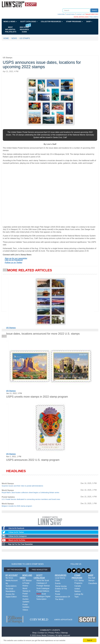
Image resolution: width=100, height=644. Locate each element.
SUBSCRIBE (61, 14)
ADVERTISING (70, 14)
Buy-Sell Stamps (92, 579)
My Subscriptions (11, 585)
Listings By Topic (79, 595)
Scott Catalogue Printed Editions (43, 590)
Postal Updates (26, 606)
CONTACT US (80, 14)
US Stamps (11, 328)
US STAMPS (25, 38)
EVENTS (56, 630)
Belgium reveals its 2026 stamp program (17, 506)
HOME (6, 38)
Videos (25, 610)
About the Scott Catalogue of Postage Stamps (43, 583)
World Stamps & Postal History (26, 592)
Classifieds (93, 583)
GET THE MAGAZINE (15, 570)
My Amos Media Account (12, 579)
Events (58, 583)
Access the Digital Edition (11, 595)
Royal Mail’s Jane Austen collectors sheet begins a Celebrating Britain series (30, 492)
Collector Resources (52, 22)
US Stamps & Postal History (27, 583)
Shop (89, 22)
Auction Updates (26, 600)
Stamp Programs (74, 22)
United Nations (77, 590)
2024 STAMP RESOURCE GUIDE (24, 29)
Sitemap (64, 633)
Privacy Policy (54, 633)
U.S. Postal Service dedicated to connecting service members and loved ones (31, 499)
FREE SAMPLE (94, 17)
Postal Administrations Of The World (62, 597)
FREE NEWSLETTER (40, 570)
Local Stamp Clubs (60, 579)
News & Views (10, 22)
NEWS (14, 38)
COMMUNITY (46, 630)
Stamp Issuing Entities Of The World (61, 589)
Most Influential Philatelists (11, 29)
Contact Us (42, 633)
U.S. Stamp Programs (79, 582)
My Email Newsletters (10, 590)
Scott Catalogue (29, 22)
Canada (78, 586)
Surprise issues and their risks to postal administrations (22, 486)
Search (94, 10)
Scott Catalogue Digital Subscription (43, 596)
